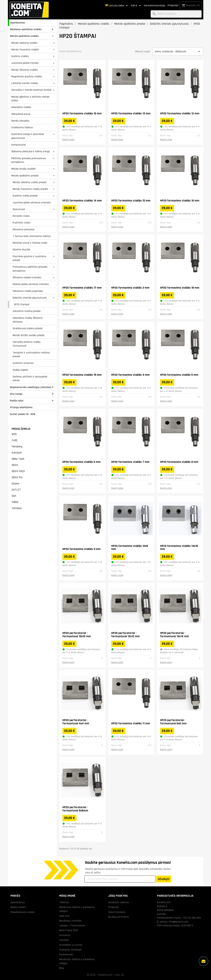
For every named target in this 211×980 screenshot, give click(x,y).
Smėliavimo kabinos (22, 127)
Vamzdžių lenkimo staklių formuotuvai (27, 344)
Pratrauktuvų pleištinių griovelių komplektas (30, 269)
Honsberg (17, 447)
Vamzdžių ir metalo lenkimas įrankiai (31, 90)
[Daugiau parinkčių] (203, 961)
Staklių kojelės (20, 370)
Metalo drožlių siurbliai (23, 169)
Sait (14, 496)
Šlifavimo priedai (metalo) (27, 277)
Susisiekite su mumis (71, 945)
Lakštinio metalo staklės (25, 83)
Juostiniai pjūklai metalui (25, 63)
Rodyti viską (68, 140)
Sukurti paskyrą (117, 912)
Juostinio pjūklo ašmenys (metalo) (32, 203)
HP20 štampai (22, 304)
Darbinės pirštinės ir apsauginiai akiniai (30, 379)
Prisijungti (173, 5)
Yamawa (17, 508)
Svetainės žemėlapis (71, 950)
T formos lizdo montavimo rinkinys (32, 236)
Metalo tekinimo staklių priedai (29, 182)
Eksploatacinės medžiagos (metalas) (31, 387)
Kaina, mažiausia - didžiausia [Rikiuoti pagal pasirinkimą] (178, 51)
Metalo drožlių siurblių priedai (29, 335)
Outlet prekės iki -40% (23, 414)
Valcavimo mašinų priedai (27, 311)
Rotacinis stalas (21, 216)
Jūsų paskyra (118, 896)
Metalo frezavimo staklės (25, 50)
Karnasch (17, 453)
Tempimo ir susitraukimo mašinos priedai (31, 355)
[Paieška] (176, 14)
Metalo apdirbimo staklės (24, 36)
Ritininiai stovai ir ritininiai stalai (30, 243)
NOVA (15, 465)
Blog (62, 968)
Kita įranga (16, 394)
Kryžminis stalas (22, 223)
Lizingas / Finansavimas (72, 925)
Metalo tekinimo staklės (24, 43)
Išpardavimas (18, 23)
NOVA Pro (17, 477)
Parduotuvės (66, 954)
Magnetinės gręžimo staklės (27, 76)
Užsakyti (164, 879)
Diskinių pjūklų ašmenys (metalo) (31, 284)
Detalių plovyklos (20, 121)
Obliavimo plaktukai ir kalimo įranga (31, 151)
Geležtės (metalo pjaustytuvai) (30, 298)
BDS (14, 434)
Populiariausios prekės (23, 912)
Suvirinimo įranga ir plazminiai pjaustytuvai (28, 136)
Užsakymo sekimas (119, 902)
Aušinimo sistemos (23, 363)
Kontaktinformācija (155, 6)
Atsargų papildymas (21, 407)
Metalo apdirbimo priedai (25, 176)
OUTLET (16, 490)
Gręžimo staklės (20, 56)
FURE (15, 440)
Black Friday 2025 (69, 930)
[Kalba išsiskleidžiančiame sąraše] (117, 6)
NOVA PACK (18, 471)
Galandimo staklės (21, 107)
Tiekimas (64, 902)
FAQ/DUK (64, 940)
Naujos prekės (18, 907)
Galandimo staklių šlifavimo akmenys (28, 320)
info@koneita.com (179, 922)
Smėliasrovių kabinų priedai (28, 328)
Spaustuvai (19, 209)
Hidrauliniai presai (21, 114)
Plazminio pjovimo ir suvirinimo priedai (29, 258)
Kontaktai (65, 935)
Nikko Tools (18, 459)
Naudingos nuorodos (71, 921)
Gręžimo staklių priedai (25, 196)
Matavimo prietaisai (23, 229)
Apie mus (64, 916)
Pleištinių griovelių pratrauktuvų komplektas (29, 160)
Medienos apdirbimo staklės (26, 29)
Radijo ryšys (17, 401)
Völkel (15, 502)
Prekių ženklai (21, 429)
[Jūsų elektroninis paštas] (120, 879)
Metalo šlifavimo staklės (25, 70)
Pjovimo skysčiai (21, 250)
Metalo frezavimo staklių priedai (30, 189)
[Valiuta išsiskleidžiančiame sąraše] (136, 6)
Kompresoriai (19, 145)
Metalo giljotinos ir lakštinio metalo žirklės (30, 99)
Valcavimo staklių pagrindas (28, 291)
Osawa (15, 484)
